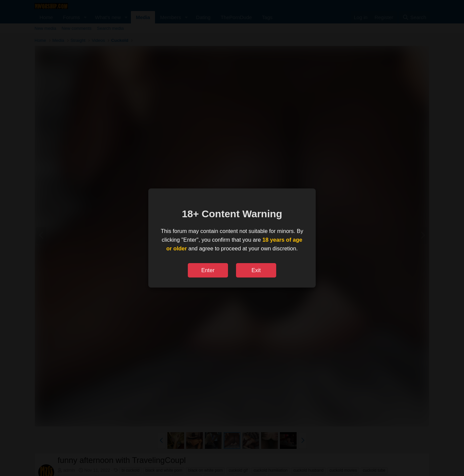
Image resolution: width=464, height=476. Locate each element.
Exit (256, 270)
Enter (208, 270)
